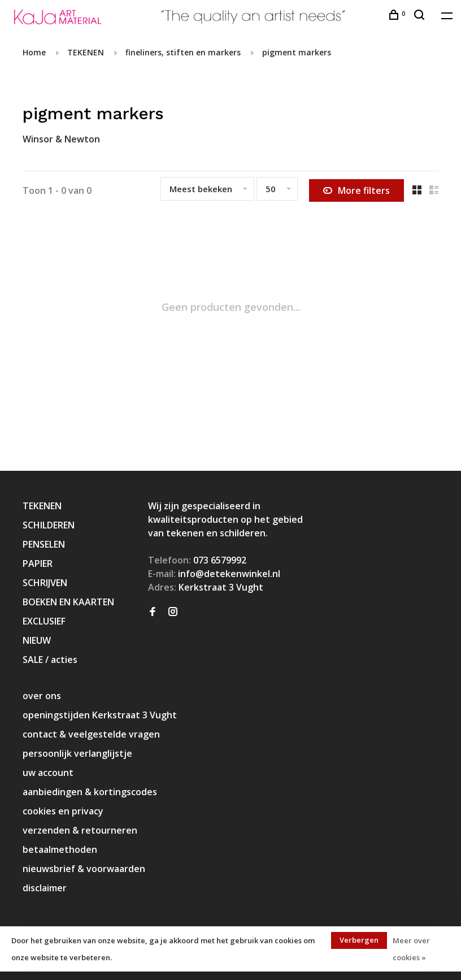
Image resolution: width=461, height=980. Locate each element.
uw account (48, 773)
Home (34, 52)
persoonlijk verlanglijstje (77, 753)
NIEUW (37, 640)
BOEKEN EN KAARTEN (68, 602)
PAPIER (38, 563)
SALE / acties (50, 660)
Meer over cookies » (411, 949)
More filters (356, 190)
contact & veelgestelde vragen (91, 734)
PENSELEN (44, 544)
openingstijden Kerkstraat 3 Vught (100, 715)
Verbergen (359, 940)
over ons (42, 696)
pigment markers (297, 52)
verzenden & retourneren (80, 830)
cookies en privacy (63, 811)
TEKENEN (86, 52)
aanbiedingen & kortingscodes (90, 792)
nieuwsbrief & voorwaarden (84, 869)
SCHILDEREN (49, 525)
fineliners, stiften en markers (183, 52)
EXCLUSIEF (44, 621)
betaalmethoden (60, 849)
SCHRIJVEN (45, 583)
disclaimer (45, 888)
